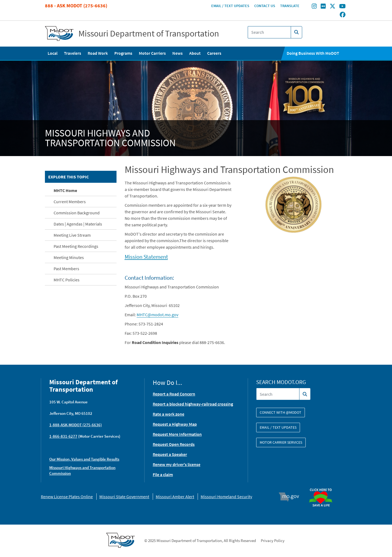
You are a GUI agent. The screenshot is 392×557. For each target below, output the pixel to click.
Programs (123, 53)
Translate (290, 6)
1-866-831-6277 (63, 436)
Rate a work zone (169, 414)
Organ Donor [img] (323, 486)
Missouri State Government (124, 497)
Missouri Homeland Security (226, 497)
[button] (293, 204)
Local (53, 53)
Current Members (70, 202)
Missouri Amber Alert (175, 497)
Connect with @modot (281, 412)
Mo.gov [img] (291, 497)
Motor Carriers (152, 53)
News (177, 53)
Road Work (98, 53)
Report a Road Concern (174, 394)
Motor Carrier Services (281, 442)
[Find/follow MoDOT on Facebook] (343, 15)
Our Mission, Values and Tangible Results (84, 459)
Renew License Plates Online (67, 497)
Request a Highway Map (175, 424)
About (195, 53)
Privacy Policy (273, 541)
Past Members (66, 269)
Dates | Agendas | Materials (78, 224)
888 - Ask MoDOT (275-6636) (76, 6)
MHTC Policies (67, 280)
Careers (214, 53)
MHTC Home (65, 190)
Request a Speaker (170, 454)
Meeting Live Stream (72, 235)
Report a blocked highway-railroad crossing (193, 404)
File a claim (163, 474)
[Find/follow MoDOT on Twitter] (333, 7)
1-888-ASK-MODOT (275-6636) (76, 425)
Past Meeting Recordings (76, 246)
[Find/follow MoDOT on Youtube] (342, 7)
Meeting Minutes (69, 257)
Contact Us (265, 6)
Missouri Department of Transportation (149, 34)
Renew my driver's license (177, 464)
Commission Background (77, 213)
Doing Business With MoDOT (313, 53)
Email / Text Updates (230, 6)
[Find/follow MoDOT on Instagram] (314, 7)
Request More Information (177, 434)
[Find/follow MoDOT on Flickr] (323, 7)
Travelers (73, 53)
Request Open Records (174, 444)
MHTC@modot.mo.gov (157, 315)
